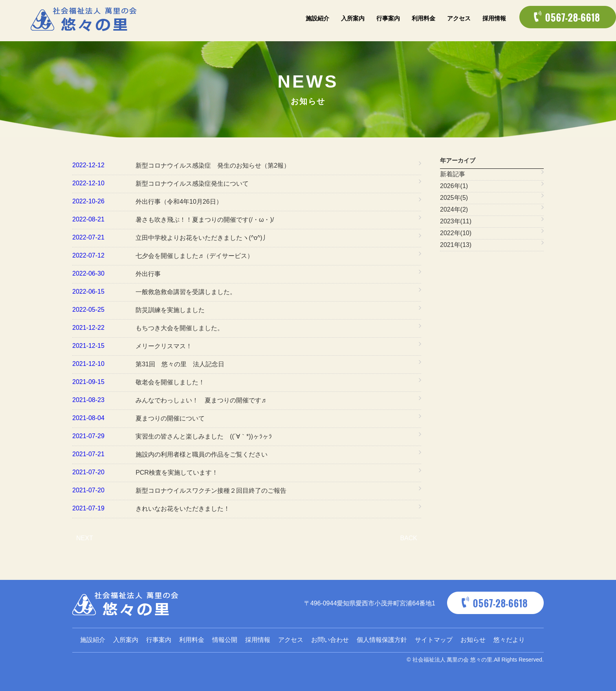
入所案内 (353, 18)
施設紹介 (317, 18)
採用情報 (494, 18)
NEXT (85, 538)
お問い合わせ (330, 640)
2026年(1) (454, 186)
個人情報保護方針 (382, 640)
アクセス (459, 18)
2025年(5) (454, 198)
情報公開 (225, 640)
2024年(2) (454, 209)
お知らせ (473, 640)
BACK (409, 538)
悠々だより (509, 640)
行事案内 (388, 18)
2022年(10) (456, 233)
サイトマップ (434, 640)
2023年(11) (456, 221)
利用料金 (423, 18)
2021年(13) (456, 245)
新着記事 (453, 174)
